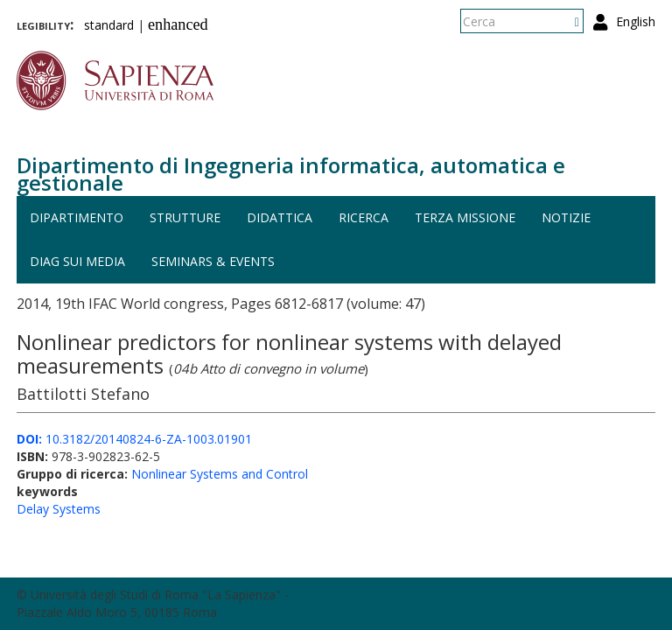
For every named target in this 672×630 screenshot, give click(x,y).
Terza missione (465, 217)
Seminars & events (213, 261)
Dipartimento (77, 217)
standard (109, 25)
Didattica (280, 217)
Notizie (566, 217)
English (636, 21)
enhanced (178, 24)
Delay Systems (59, 509)
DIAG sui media (77, 261)
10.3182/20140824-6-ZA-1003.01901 (134, 439)
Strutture (185, 217)
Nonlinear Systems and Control (220, 474)
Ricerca (364, 217)
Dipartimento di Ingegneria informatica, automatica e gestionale (291, 174)
